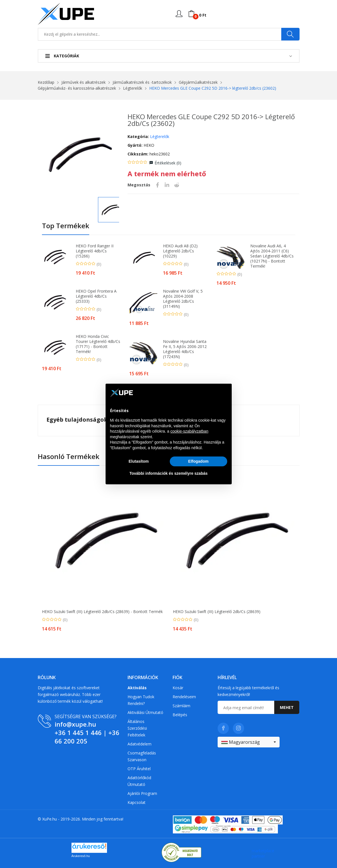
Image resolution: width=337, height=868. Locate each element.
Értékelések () (168, 163)
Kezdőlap (46, 82)
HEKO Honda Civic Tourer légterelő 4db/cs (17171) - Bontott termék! (98, 344)
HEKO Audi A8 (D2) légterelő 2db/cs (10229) (180, 251)
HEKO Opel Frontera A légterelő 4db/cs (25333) (96, 296)
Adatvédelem (140, 744)
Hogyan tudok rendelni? (141, 700)
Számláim (181, 706)
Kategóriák (62, 56)
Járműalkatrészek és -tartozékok (142, 82)
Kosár (178, 688)
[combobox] (249, 742)
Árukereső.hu (81, 856)
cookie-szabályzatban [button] (189, 431)
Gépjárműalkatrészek (198, 82)
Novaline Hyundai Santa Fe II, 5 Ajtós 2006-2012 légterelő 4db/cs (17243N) (185, 349)
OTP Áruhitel (139, 769)
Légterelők (133, 88)
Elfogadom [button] (198, 461)
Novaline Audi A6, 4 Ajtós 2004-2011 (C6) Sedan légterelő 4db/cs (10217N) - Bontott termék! (272, 256)
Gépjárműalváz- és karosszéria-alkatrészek (77, 88)
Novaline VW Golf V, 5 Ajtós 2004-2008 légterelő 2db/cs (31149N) (183, 299)
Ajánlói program (142, 793)
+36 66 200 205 (87, 737)
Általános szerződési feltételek (137, 728)
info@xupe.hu (75, 724)
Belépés (180, 715)
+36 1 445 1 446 (78, 733)
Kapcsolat (137, 802)
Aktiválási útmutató (145, 712)
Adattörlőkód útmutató (139, 781)
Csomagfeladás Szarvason (142, 756)
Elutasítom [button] (139, 461)
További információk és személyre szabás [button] (169, 473)
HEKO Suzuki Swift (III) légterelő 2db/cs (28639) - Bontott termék (102, 612)
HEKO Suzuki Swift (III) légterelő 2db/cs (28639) (217, 612)
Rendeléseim (184, 697)
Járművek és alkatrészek (83, 82)
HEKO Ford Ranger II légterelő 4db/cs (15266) (95, 251)
